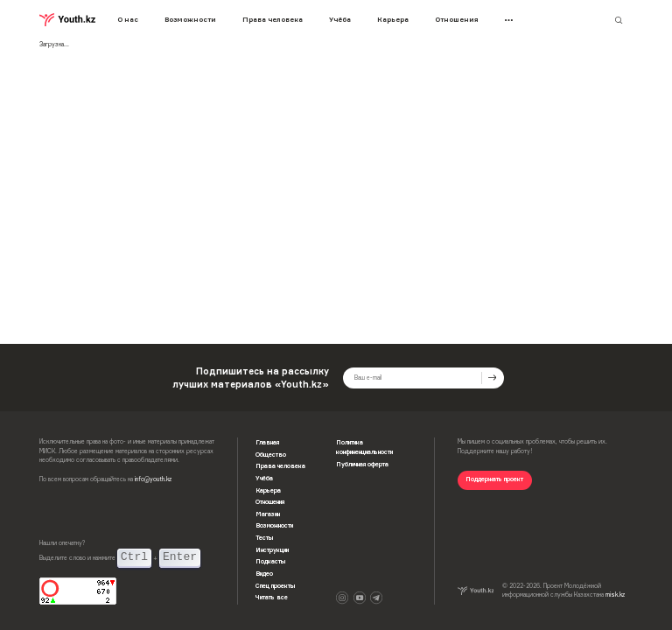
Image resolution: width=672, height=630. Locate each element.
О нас (128, 19)
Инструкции (272, 550)
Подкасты (270, 561)
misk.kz (615, 595)
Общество (271, 455)
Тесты (264, 538)
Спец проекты (275, 586)
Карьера (393, 19)
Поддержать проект (494, 479)
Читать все (272, 597)
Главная (267, 442)
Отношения (457, 19)
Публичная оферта (362, 464)
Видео (264, 574)
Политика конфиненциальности (364, 447)
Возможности (190, 19)
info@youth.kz (153, 479)
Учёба (340, 19)
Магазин (268, 514)
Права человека (273, 19)
